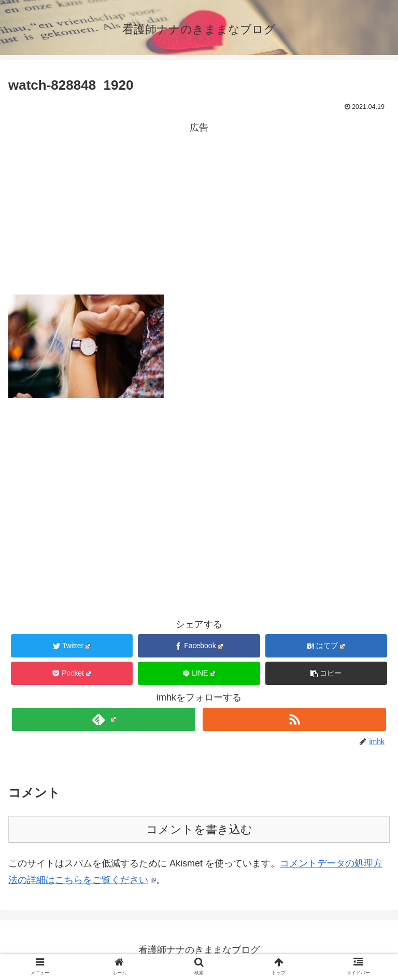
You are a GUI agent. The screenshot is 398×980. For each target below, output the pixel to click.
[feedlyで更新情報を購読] (103, 719)
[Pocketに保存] (72, 673)
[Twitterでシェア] (72, 646)
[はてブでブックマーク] (326, 646)
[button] (326, 673)
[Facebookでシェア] (199, 646)
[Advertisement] (199, 209)
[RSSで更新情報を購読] (294, 719)
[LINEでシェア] (199, 673)
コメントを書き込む (199, 829)
